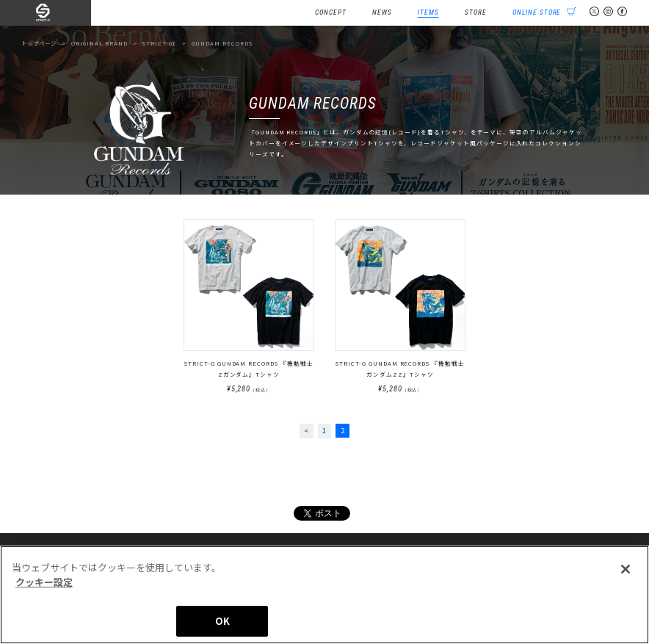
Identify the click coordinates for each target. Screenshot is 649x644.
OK (222, 627)
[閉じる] (626, 575)
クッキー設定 (44, 587)
